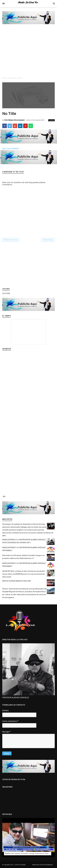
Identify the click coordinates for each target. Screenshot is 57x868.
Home (4, 78)
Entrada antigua (48, 240)
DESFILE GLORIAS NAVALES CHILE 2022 (17, 581)
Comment (52, 120)
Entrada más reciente (11, 240)
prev (3, 497)
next (5, 497)
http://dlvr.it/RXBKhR (10, 149)
